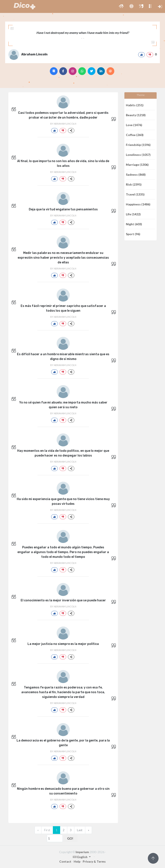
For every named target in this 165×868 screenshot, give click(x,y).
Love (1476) (134, 125)
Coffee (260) (135, 135)
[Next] (89, 830)
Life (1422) (133, 214)
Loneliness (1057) (138, 155)
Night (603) (134, 224)
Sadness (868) (136, 174)
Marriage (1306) (137, 165)
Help (77, 861)
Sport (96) (133, 234)
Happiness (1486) (138, 204)
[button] (121, 6)
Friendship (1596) (138, 145)
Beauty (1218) (136, 115)
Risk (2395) (134, 184)
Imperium (82, 852)
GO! (70, 838)
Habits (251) (135, 105)
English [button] (80, 857)
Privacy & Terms (94, 861)
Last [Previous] (80, 830)
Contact (65, 861)
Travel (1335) (135, 194)
